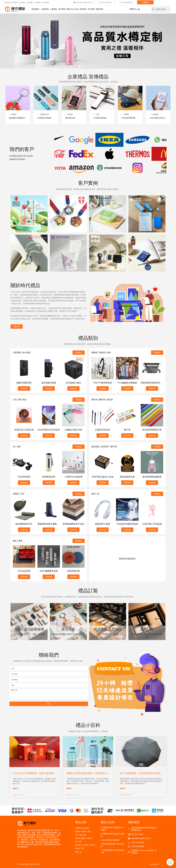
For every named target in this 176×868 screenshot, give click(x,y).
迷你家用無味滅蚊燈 (152, 477)
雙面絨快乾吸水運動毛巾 (49, 524)
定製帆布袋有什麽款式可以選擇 (112, 835)
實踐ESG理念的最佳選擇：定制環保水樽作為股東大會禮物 (97, 773)
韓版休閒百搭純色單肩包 (152, 383)
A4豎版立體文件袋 (73, 430)
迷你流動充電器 (49, 383)
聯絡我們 (100, 9)
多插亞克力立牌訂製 (24, 430)
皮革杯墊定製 (73, 571)
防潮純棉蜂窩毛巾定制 (73, 524)
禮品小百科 (108, 822)
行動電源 (155, 114)
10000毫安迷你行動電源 (158, 118)
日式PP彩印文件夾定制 (49, 430)
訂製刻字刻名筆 (103, 430)
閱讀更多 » (16, 788)
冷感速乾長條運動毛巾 (46, 118)
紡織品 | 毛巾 (19, 494)
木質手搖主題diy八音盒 (103, 477)
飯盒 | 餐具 (18, 541)
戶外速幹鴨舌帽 (128, 118)
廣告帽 (126, 114)
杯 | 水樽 (17, 447)
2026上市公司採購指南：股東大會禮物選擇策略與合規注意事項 (46, 773)
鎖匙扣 (14, 114)
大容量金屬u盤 (100, 118)
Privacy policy (154, 864)
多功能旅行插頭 (73, 383)
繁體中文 (135, 9)
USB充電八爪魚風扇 (152, 524)
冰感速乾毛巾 (44, 114)
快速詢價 (24, 388)
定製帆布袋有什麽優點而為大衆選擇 (112, 829)
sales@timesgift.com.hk (83, 2)
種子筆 (127, 430)
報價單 (145, 2)
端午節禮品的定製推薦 (111, 840)
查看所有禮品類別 (127, 559)
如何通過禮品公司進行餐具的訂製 (112, 851)
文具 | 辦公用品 (20, 400)
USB (98, 114)
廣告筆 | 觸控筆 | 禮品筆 (102, 400)
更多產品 (114, 82)
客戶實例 (62, 9)
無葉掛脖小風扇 (103, 524)
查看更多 (17, 326)
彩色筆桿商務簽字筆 (152, 430)
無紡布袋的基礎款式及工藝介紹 (112, 845)
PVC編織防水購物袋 (127, 383)
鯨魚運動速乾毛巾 (24, 524)
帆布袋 (70, 114)
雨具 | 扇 (95, 494)
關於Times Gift (72, 9)
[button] (173, 41)
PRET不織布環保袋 (103, 383)
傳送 (49, 704)
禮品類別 (88, 338)
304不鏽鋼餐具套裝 (49, 571)
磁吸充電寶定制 (24, 383)
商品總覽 (36, 9)
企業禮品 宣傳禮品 (88, 77)
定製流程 (83, 9)
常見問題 (91, 9)
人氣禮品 (54, 9)
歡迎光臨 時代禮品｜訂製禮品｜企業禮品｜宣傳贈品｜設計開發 (27, 2)
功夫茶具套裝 (24, 477)
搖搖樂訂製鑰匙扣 (17, 118)
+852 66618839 (126, 2)
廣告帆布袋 (70, 118)
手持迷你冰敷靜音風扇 (127, 524)
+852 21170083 (105, 2)
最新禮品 (45, 9)
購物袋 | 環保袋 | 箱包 (101, 353)
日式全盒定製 (24, 571)
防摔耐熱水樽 (49, 477)
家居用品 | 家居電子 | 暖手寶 (104, 447)
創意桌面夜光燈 (127, 477)
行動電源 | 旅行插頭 (22, 353)
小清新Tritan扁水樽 (73, 477)
